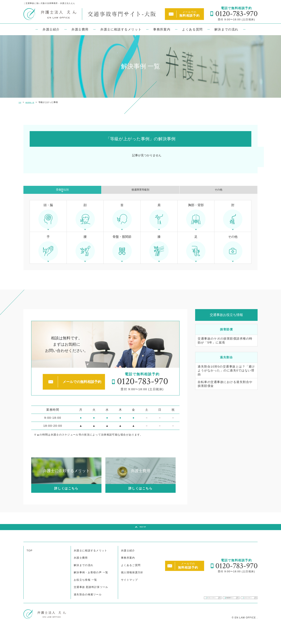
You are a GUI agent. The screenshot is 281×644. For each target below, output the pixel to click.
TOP (29, 564)
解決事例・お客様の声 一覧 (91, 586)
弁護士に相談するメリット (121, 29)
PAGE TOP (143, 539)
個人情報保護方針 (132, 586)
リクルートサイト (238, 609)
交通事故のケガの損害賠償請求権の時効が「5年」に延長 (225, 350)
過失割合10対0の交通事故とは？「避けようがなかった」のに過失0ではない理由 (226, 380)
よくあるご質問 (131, 579)
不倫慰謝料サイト (195, 609)
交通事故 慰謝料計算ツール (91, 601)
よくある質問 (192, 29)
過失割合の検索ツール (88, 608)
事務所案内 (162, 29)
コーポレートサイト (151, 609)
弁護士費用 (80, 29)
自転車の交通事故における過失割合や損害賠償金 (225, 394)
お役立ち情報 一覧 (85, 593)
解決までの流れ (226, 29)
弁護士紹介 (51, 29)
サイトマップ (129, 593)
